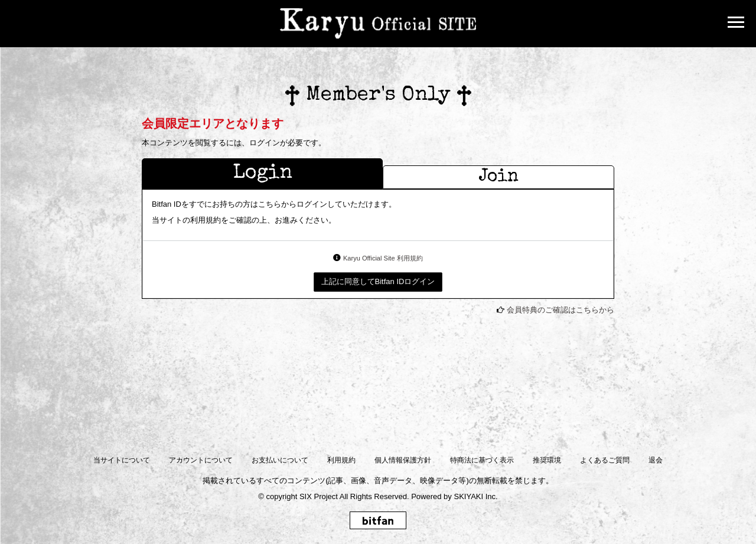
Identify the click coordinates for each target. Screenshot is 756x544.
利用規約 (341, 460)
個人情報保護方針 (403, 460)
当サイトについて (122, 460)
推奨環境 (547, 460)
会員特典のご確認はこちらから (561, 310)
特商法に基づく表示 (482, 460)
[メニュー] (736, 24)
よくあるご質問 (605, 460)
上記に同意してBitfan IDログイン (378, 281)
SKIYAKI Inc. (475, 496)
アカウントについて (201, 460)
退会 (656, 460)
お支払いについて (280, 460)
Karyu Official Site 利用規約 (383, 258)
